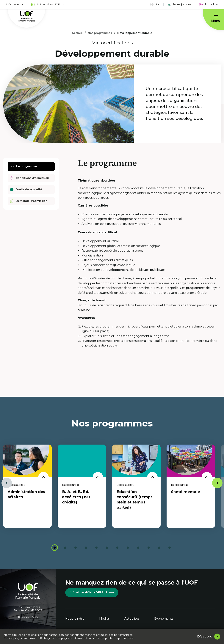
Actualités (132, 619)
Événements (164, 619)
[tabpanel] (27, 486)
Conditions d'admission (30, 178)
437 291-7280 (29, 617)
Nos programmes (100, 33)
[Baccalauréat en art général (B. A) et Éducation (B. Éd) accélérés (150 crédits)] (82, 486)
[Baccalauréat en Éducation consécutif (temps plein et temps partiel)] (136, 486)
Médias (104, 619)
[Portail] (208, 4)
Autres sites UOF (47, 4)
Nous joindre (75, 619)
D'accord (205, 636)
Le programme (24, 167)
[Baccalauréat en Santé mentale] (191, 486)
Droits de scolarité (26, 189)
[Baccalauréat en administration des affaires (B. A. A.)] (27, 486)
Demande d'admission (29, 201)
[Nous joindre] (179, 4)
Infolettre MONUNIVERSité (92, 592)
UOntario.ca (15, 4)
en (155, 4)
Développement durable (135, 33)
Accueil (77, 33)
